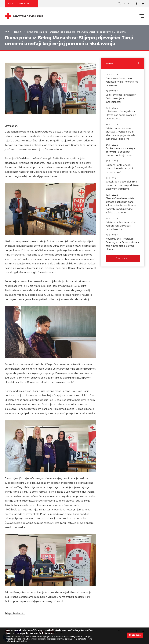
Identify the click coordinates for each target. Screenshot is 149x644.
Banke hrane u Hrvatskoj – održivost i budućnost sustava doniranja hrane (120, 152)
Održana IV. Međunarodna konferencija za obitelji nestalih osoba (121, 226)
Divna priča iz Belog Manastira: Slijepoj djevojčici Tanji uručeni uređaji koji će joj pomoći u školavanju (77, 32)
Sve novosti (123, 258)
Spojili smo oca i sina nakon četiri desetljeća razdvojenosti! (121, 98)
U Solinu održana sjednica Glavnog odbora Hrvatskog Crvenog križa (121, 115)
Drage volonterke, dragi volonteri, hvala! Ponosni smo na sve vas (122, 82)
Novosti (18, 32)
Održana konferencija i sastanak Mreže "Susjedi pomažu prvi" (119, 169)
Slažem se (135, 635)
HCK (7, 32)
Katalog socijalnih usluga (21, 4)
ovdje (24, 639)
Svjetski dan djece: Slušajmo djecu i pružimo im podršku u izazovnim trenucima (122, 185)
